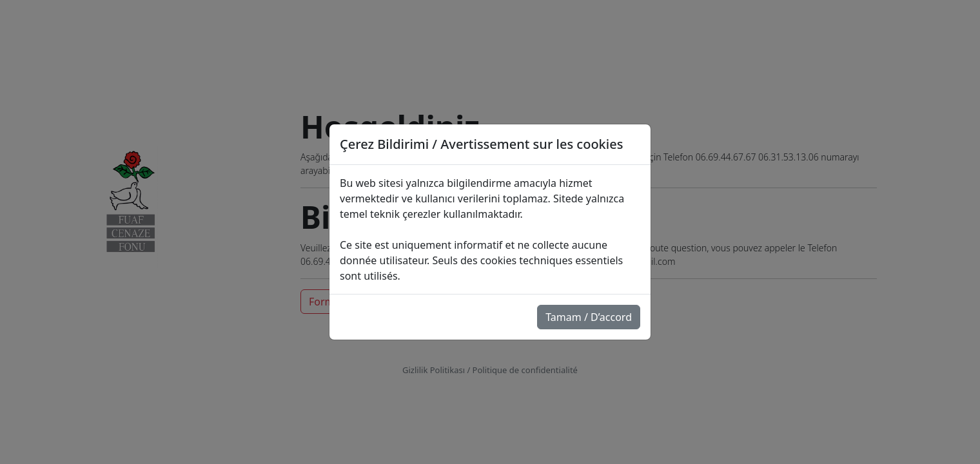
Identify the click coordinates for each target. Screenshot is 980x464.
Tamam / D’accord (589, 317)
